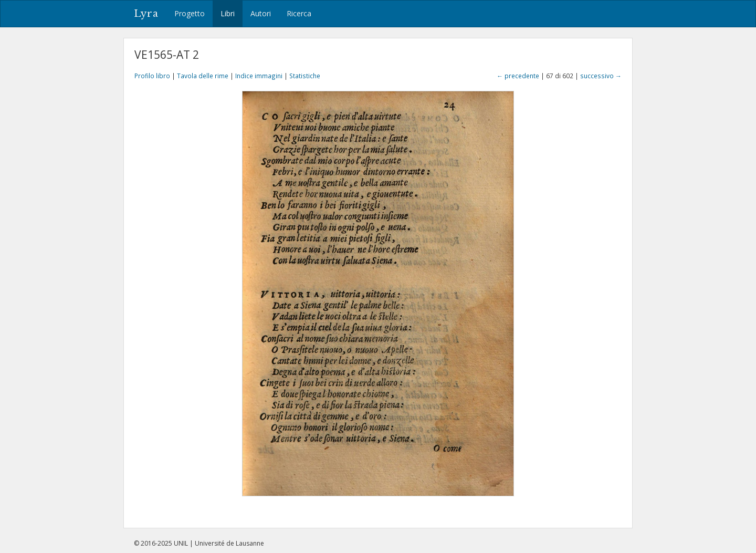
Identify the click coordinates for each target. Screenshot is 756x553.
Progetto (190, 13)
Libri (228, 13)
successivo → (601, 76)
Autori (261, 13)
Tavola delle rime (203, 76)
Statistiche (305, 76)
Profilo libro (152, 76)
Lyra (146, 14)
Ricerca (299, 13)
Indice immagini (259, 76)
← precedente (518, 76)
